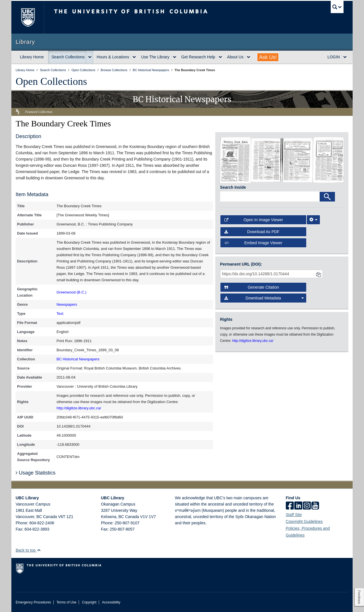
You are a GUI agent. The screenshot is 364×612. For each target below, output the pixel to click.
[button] (39, 550)
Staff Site (294, 515)
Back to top (28, 550)
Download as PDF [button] (252, 232)
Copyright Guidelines (304, 521)
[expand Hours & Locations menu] (134, 57)
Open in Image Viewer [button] (254, 220)
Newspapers (67, 304)
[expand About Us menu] (249, 57)
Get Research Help (198, 57)
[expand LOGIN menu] (345, 57)
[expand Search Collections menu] (90, 57)
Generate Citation (252, 287)
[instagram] (307, 506)
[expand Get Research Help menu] (220, 57)
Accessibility (111, 602)
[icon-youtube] (315, 506)
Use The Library (155, 57)
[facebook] (290, 506)
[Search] (327, 197)
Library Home (32, 57)
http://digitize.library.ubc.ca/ (79, 408)
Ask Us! (268, 57)
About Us (235, 57)
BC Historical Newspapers (78, 359)
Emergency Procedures (33, 602)
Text (60, 314)
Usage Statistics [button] (36, 473)
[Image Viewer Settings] (313, 220)
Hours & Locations (113, 57)
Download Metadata (264, 298)
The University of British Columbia (28, 17)
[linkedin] (298, 506)
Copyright (89, 602)
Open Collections (51, 81)
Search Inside (233, 187)
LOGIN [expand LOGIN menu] (334, 57)
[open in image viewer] (236, 160)
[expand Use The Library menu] (175, 57)
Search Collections (68, 57)
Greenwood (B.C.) (72, 292)
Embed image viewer (253, 243)
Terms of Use (67, 602)
